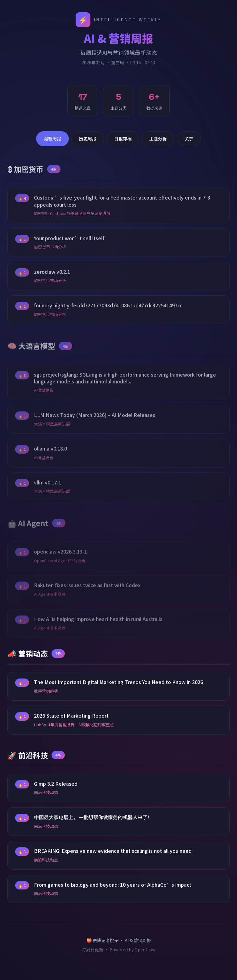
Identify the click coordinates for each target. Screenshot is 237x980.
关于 (189, 139)
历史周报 (88, 139)
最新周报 (52, 139)
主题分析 (158, 139)
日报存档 (123, 139)
